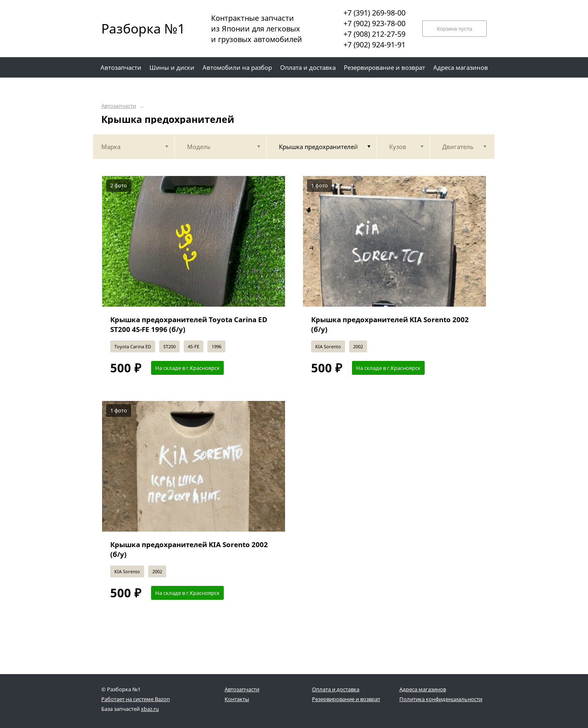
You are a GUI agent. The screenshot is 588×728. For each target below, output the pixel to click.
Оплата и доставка (336, 689)
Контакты (237, 699)
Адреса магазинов (423, 689)
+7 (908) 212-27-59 (374, 34)
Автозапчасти (119, 106)
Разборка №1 (138, 28)
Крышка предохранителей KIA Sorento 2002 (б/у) (390, 324)
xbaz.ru (150, 709)
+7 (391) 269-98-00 (374, 13)
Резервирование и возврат (346, 699)
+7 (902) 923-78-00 (374, 23)
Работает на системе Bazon (136, 699)
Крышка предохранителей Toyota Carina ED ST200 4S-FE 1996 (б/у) (189, 324)
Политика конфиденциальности (441, 699)
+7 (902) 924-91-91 (374, 45)
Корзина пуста (454, 29)
